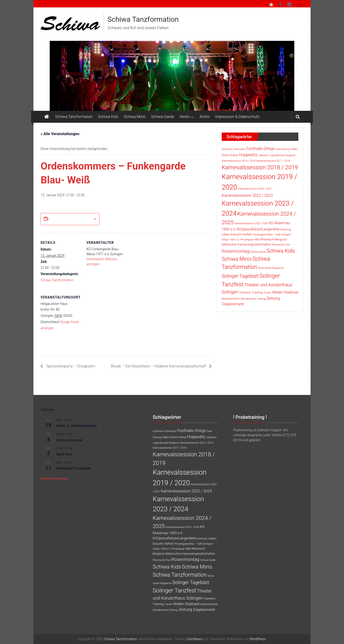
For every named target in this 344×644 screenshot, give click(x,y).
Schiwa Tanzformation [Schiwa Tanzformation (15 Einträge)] (180, 575)
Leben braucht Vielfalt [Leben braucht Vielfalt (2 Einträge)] (237, 234)
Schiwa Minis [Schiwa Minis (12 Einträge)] (237, 259)
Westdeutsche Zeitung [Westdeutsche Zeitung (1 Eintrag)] (253, 299)
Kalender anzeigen (54, 479)
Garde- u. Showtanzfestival (76, 426)
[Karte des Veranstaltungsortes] (112, 320)
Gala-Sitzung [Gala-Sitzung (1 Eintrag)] (283, 149)
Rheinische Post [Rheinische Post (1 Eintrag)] (281, 245)
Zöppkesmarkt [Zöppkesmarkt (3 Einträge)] (233, 304)
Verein (185, 117)
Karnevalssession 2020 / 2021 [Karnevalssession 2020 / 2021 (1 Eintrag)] (255, 189)
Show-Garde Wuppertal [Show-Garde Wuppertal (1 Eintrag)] (271, 268)
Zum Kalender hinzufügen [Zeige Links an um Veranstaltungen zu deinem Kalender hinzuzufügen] (71, 219)
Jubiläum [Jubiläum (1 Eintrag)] (263, 155)
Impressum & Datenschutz (237, 117)
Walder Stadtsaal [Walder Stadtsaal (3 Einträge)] (285, 292)
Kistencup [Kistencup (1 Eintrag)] (286, 230)
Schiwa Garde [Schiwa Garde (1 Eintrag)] (258, 252)
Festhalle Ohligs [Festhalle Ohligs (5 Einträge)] (261, 149)
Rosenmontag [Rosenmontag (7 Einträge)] (236, 251)
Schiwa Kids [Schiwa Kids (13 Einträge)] (281, 251)
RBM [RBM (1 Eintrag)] (257, 240)
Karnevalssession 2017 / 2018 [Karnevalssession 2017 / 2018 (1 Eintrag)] (273, 161)
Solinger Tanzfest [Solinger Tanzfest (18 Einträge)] (174, 591)
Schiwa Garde (163, 117)
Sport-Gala (64, 454)
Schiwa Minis (135, 117)
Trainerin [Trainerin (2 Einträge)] (245, 292)
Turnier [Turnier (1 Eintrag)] (267, 293)
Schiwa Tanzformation (143, 19)
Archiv (205, 117)
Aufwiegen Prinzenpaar (73, 468)
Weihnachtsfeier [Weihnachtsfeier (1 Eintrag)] (231, 299)
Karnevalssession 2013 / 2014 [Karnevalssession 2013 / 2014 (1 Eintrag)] (239, 161)
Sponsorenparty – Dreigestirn (70, 366)
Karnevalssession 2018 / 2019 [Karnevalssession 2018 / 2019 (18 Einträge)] (260, 167)
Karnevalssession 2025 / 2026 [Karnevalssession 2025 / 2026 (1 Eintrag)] (251, 223)
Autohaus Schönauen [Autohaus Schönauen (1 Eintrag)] (234, 149)
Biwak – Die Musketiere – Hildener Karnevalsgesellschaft (159, 366)
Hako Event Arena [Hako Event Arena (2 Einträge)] (174, 437)
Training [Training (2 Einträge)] (257, 292)
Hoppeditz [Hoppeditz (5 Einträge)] (248, 155)
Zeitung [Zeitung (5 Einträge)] (273, 298)
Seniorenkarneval (69, 440)
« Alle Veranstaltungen (60, 134)
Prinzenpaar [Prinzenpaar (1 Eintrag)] (247, 240)
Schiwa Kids (108, 117)
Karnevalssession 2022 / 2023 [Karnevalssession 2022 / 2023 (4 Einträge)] (247, 195)
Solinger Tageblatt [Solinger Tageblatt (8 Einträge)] (240, 276)
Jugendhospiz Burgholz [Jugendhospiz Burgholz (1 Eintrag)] (282, 155)
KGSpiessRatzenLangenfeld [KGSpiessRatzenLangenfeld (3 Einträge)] (258, 229)
